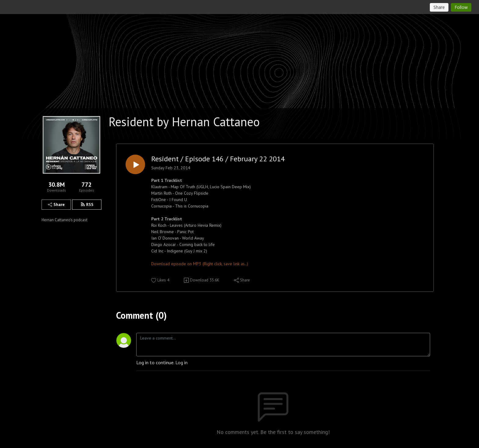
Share (56, 204)
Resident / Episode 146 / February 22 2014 (218, 159)
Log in (181, 362)
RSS (87, 204)
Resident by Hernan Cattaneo (184, 122)
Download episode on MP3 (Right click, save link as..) (200, 264)
